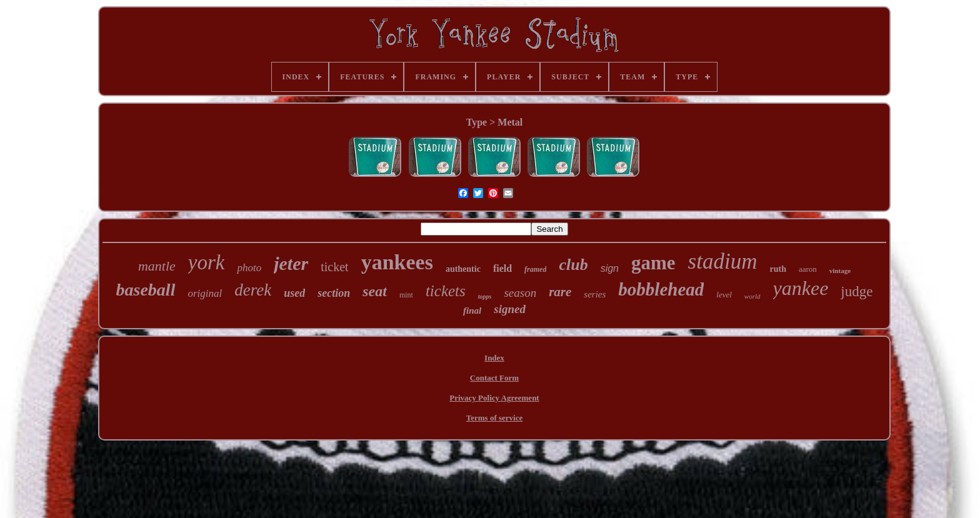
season (520, 293)
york (207, 262)
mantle (157, 266)
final (472, 311)
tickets (446, 291)
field (502, 268)
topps (485, 296)
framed (535, 269)
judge (857, 291)
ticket (334, 267)
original (205, 293)
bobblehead (661, 289)
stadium (723, 261)
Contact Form (494, 378)
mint (406, 295)
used (294, 293)
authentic (463, 269)
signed (510, 309)
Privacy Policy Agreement (494, 398)
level (724, 295)
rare (560, 292)
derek (253, 290)
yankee (801, 288)
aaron (808, 269)
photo (249, 268)
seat (375, 291)
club (573, 265)
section (334, 293)
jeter (291, 263)
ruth (777, 269)
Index (494, 358)
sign (610, 268)
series (595, 294)
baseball (146, 290)
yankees (397, 262)
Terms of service (495, 418)
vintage (840, 271)
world (752, 296)
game (653, 263)
